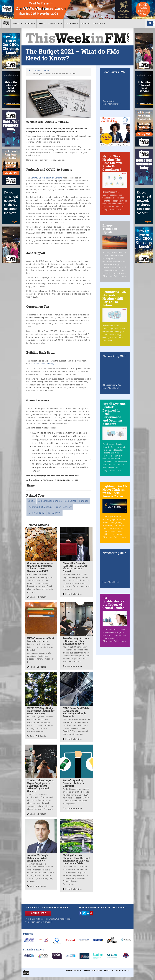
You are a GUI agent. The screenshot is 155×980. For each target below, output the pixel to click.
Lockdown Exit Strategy (40, 507)
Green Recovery (63, 507)
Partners (85, 23)
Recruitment (55, 23)
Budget (31, 501)
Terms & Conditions (92, 971)
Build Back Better (37, 513)
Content (17, 23)
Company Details (73, 971)
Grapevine (30, 23)
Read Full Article (37, 597)
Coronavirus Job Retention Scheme (46, 178)
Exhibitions (72, 23)
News (46, 70)
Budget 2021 (55, 513)
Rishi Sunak (70, 501)
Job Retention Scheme (50, 501)
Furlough (84, 501)
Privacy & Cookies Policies (117, 971)
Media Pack (99, 23)
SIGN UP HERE (38, 913)
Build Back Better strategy (42, 364)
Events (41, 23)
